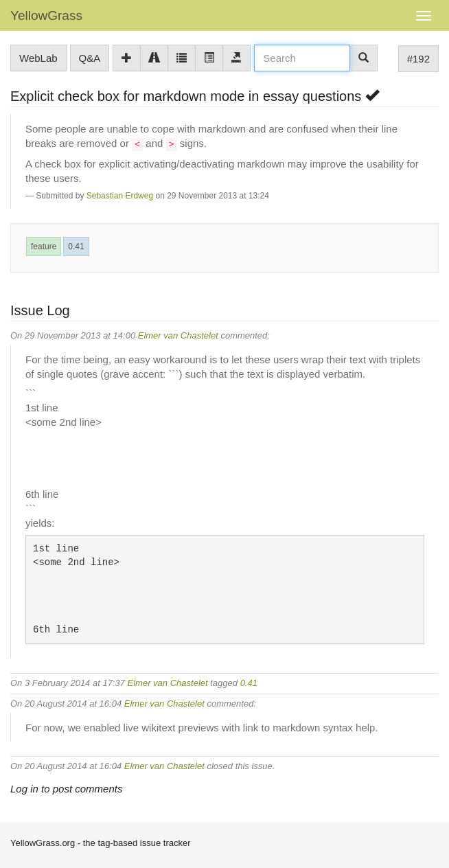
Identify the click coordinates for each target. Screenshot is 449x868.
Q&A (90, 58)
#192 (418, 59)
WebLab (38, 58)
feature (44, 247)
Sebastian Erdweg (120, 196)
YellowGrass (46, 15)
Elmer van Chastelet (178, 335)
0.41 (76, 247)
